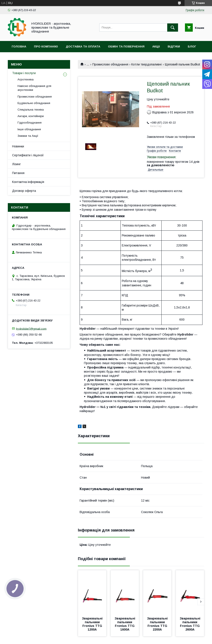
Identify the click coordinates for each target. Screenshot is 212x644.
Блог (192, 46)
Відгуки (174, 46)
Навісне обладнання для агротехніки (34, 88)
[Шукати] (173, 28)
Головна (19, 46)
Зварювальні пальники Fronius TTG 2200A (158, 624)
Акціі (156, 46)
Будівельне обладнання (34, 103)
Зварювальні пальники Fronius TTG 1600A (125, 624)
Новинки (18, 146)
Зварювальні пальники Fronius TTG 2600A (190, 624)
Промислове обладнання (110, 64)
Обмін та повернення (126, 46)
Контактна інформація (28, 182)
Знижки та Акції (28, 136)
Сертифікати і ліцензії (28, 155)
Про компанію (46, 46)
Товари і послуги (24, 73)
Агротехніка (26, 79)
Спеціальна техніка (31, 110)
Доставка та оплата (83, 46)
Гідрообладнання (30, 123)
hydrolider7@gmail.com (31, 329)
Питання (18, 173)
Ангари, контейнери (31, 116)
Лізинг (16, 164)
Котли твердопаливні (146, 64)
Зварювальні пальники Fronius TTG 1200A (93, 624)
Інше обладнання (29, 129)
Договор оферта (24, 191)
